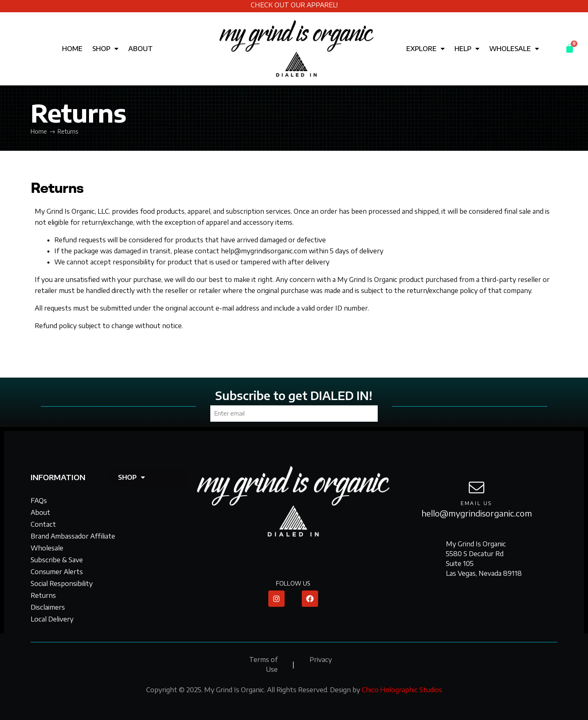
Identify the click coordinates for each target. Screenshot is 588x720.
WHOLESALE (514, 49)
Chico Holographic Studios (402, 690)
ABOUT (140, 49)
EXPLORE (425, 49)
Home (39, 131)
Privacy (321, 660)
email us (477, 503)
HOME (72, 49)
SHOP (105, 49)
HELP (467, 49)
